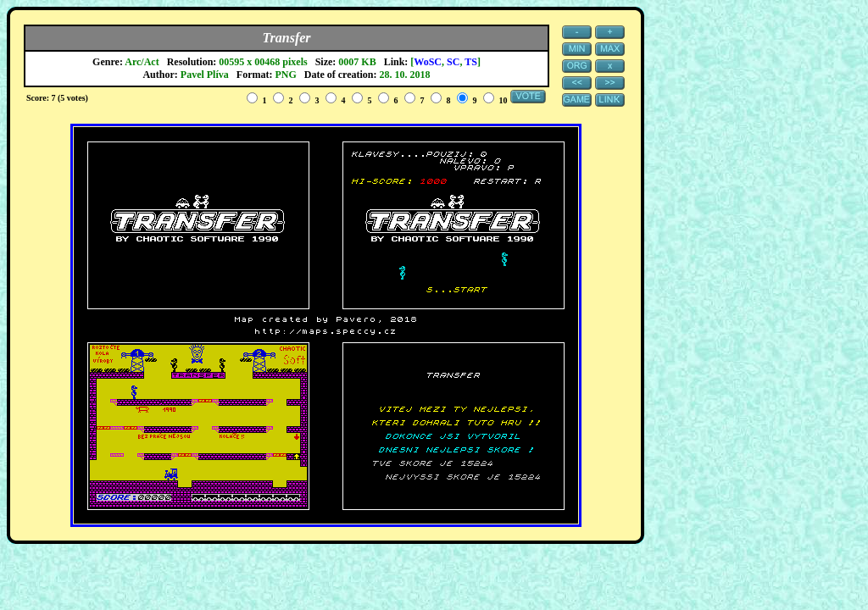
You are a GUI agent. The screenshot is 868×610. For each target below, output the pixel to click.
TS (471, 62)
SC (453, 62)
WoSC (428, 62)
